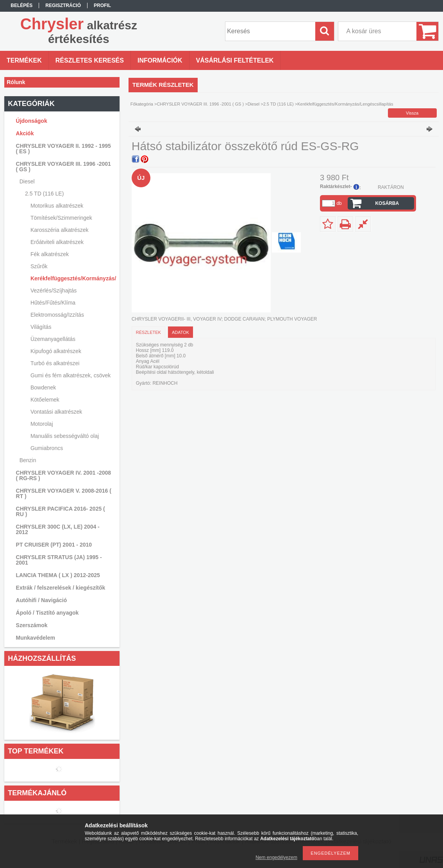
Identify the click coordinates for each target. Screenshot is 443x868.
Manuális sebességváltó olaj (65, 436)
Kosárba (387, 203)
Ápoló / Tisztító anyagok (47, 613)
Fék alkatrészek (50, 254)
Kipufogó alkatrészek (56, 351)
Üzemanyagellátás (53, 339)
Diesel (254, 104)
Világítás (41, 327)
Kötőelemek (45, 400)
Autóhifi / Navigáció (42, 600)
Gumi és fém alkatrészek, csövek (71, 375)
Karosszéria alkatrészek (60, 230)
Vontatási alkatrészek (56, 412)
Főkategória (142, 104)
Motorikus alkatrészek (57, 206)
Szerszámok (32, 625)
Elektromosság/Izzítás (57, 315)
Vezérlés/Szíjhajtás (54, 291)
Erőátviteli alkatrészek (57, 242)
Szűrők (39, 266)
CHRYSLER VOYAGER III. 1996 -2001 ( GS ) (200, 104)
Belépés (21, 5)
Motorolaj (42, 424)
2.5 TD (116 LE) (279, 104)
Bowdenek (43, 387)
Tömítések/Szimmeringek (61, 218)
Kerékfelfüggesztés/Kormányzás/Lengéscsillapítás (72, 278)
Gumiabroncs (47, 448)
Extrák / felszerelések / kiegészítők (61, 588)
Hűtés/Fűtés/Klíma (53, 303)
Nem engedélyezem (276, 857)
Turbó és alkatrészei (55, 363)
